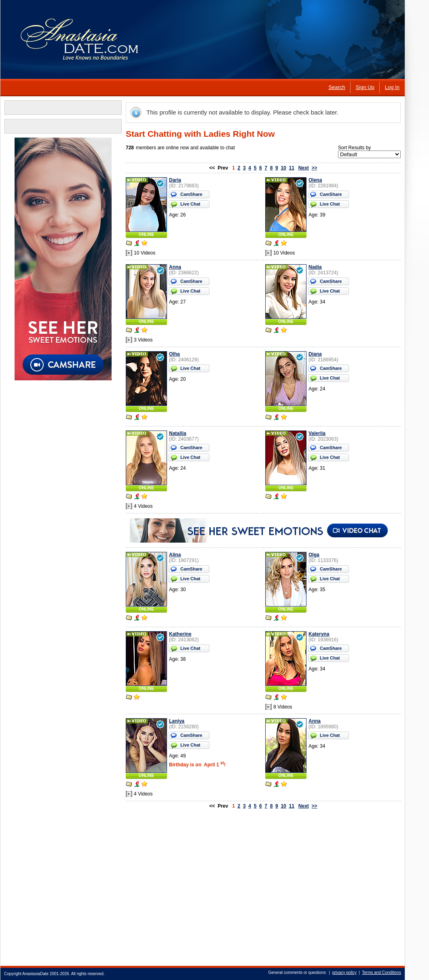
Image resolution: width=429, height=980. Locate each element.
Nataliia (178, 433)
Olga (314, 555)
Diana (315, 354)
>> (315, 168)
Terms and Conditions (381, 973)
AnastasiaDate (35, 974)
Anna (175, 267)
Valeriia (317, 433)
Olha (174, 354)
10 (283, 168)
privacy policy (344, 973)
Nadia (315, 267)
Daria (175, 180)
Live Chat (190, 204)
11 (291, 168)
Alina (175, 555)
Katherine (180, 634)
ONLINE (146, 234)
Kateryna (319, 634)
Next (304, 168)
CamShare (191, 194)
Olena (315, 180)
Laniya (177, 721)
